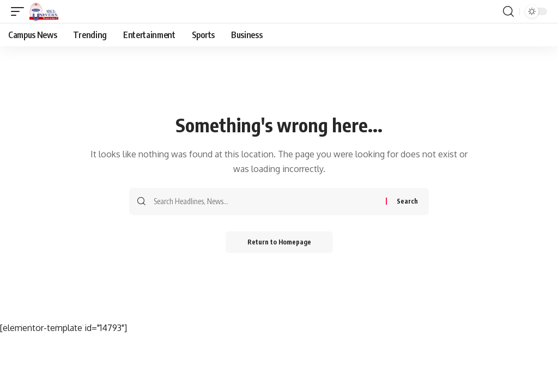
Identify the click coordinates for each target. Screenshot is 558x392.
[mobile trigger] (20, 11)
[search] (508, 11)
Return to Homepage (279, 242)
